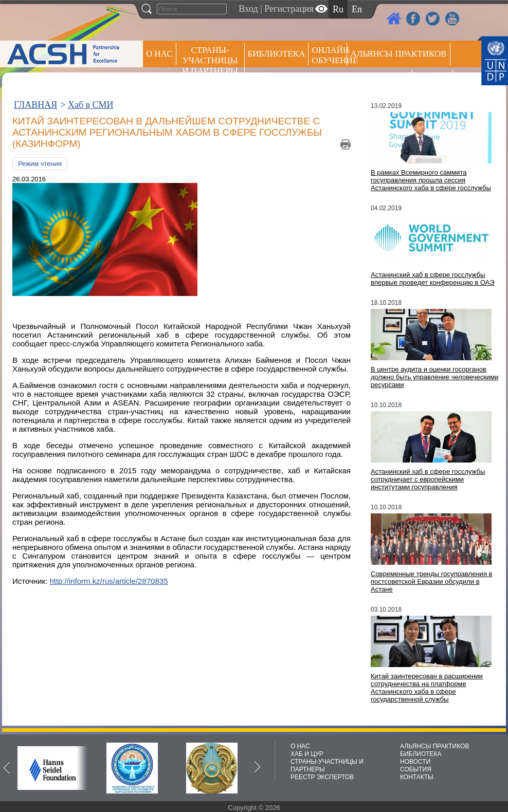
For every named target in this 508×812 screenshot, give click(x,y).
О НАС (159, 54)
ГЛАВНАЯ (35, 105)
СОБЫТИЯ (416, 769)
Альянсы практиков (398, 54)
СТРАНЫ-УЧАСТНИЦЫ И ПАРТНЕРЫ (210, 60)
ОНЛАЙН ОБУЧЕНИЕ (329, 55)
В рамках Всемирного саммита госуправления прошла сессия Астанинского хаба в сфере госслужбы (431, 180)
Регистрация (289, 9)
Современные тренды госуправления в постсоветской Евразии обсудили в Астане (431, 582)
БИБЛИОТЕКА (421, 754)
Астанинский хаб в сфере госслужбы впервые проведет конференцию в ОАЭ (433, 279)
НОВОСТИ (415, 762)
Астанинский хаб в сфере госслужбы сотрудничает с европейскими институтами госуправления (428, 479)
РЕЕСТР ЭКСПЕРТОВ (434, 82)
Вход (248, 9)
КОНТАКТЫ (417, 777)
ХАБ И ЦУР (307, 754)
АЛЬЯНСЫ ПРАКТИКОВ (434, 746)
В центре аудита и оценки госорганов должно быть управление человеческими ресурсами (434, 377)
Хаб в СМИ (91, 105)
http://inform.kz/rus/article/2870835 (108, 581)
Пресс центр (379, 80)
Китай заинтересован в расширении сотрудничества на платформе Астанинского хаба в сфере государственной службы (427, 688)
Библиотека (277, 54)
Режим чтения (40, 164)
